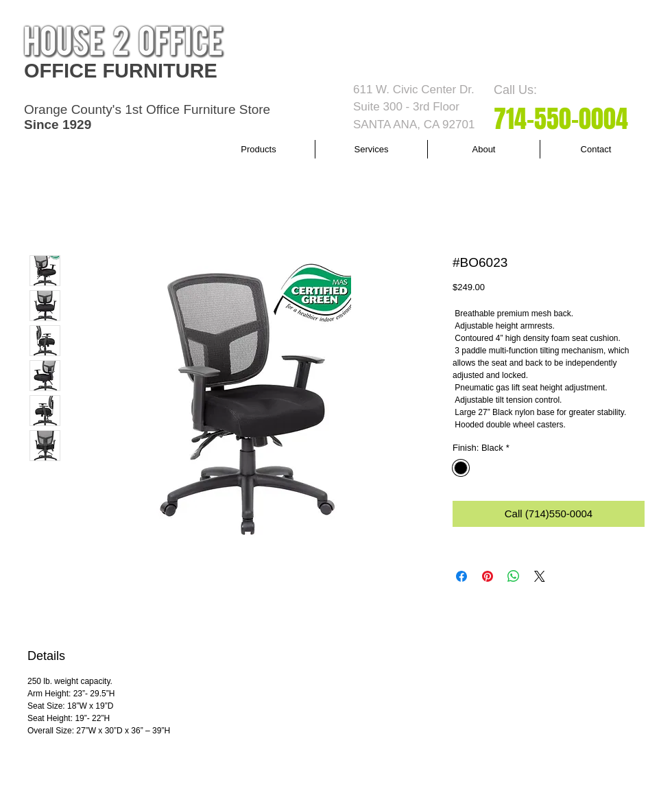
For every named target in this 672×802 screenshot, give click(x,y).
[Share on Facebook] (461, 576)
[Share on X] (540, 576)
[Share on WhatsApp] (514, 576)
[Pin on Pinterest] (488, 576)
